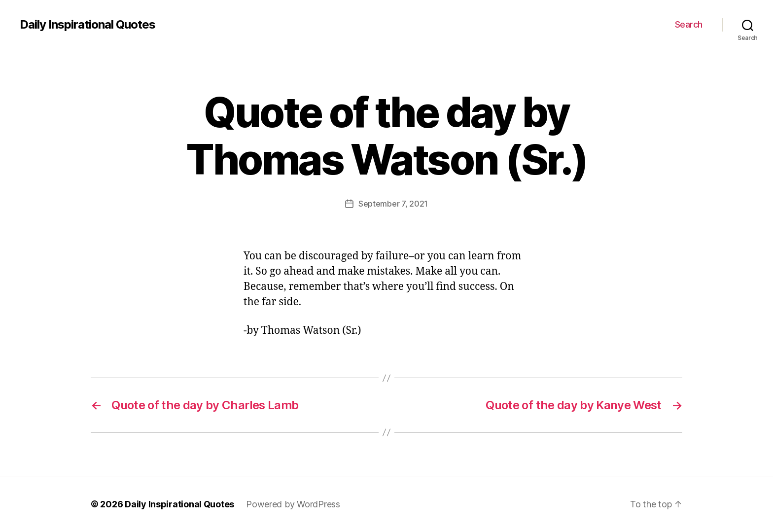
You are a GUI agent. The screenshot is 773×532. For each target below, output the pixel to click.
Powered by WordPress (293, 504)
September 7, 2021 (393, 204)
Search (689, 24)
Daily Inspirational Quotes (88, 25)
